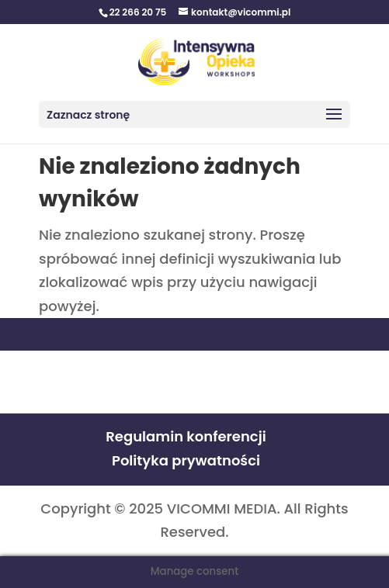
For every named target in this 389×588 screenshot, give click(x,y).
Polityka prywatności (186, 460)
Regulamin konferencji (186, 436)
